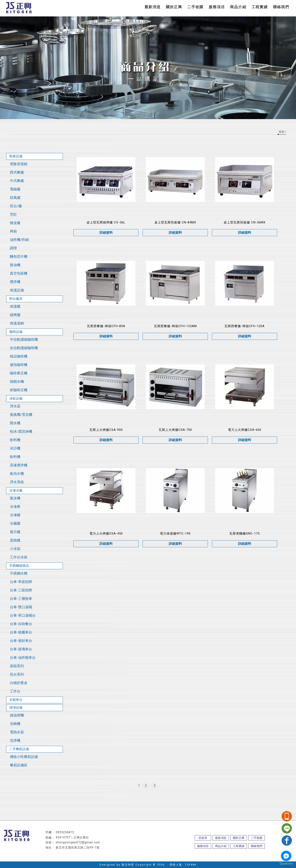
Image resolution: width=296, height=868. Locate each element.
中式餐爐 (17, 181)
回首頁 (203, 838)
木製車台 (16, 700)
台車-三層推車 (21, 599)
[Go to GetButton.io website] (286, 864)
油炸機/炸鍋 (19, 240)
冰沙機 (15, 448)
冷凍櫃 (15, 515)
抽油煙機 (17, 715)
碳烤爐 (15, 315)
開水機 (15, 423)
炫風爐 (15, 198)
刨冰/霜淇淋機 (21, 431)
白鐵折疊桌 (19, 683)
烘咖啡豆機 (19, 390)
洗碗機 (15, 724)
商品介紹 (238, 7)
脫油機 (15, 265)
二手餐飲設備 (19, 749)
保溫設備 (17, 290)
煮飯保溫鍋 (19, 164)
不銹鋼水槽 (19, 573)
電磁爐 (15, 189)
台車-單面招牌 (21, 582)
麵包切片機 (19, 256)
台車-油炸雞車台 (23, 658)
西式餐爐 (17, 172)
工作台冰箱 (19, 557)
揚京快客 (128, 865)
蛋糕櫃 (15, 540)
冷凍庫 (15, 507)
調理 (13, 248)
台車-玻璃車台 (21, 649)
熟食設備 (16, 156)
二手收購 (195, 7)
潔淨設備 (16, 708)
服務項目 (217, 7)
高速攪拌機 (19, 465)
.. (167, 865)
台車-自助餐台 (21, 624)
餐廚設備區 (19, 765)
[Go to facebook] (286, 856)
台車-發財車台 (21, 641)
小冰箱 (15, 549)
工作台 (15, 691)
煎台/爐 (16, 206)
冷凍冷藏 (16, 490)
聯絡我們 (281, 7)
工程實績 (260, 7)
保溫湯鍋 (17, 323)
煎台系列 (17, 674)
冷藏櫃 (15, 523)
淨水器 (15, 406)
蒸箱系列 (17, 666)
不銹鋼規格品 (19, 566)
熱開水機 (17, 382)
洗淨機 (15, 740)
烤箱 (13, 231)
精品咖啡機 (19, 356)
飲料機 (15, 440)
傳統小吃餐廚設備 (24, 757)
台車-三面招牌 (21, 590)
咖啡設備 (16, 332)
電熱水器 (17, 732)
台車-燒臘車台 (21, 632)
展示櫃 (15, 532)
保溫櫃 (15, 306)
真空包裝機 (19, 273)
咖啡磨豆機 (19, 373)
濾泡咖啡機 (19, 365)
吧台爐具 (16, 299)
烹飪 (13, 214)
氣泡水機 (17, 474)
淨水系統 (17, 482)
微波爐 (15, 223)
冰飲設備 (16, 398)
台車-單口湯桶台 (23, 615)
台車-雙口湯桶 (21, 607)
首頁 (281, 132)
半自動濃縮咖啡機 (24, 339)
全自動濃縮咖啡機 (24, 348)
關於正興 (174, 7)
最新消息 (153, 7)
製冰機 (15, 498)
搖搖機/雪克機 (21, 415)
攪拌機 (15, 282)
